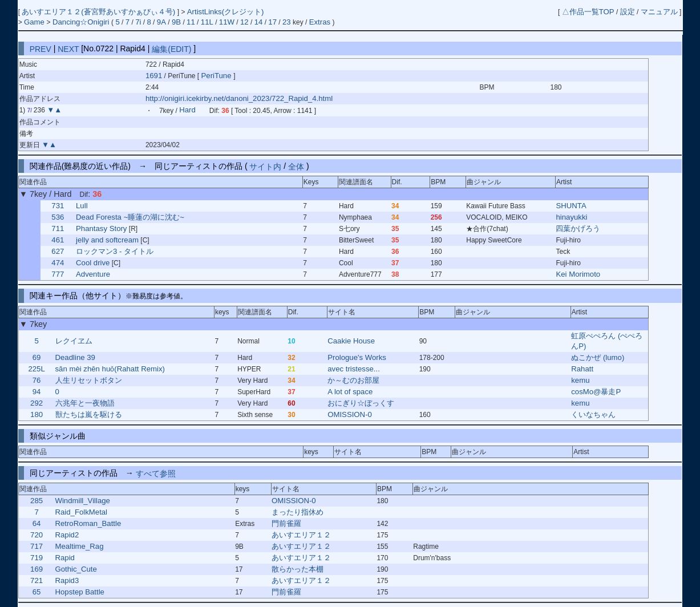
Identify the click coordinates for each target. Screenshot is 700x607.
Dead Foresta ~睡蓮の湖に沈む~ (130, 217)
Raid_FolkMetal (81, 512)
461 (58, 240)
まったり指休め (298, 512)
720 (37, 535)
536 (58, 217)
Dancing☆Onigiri (82, 22)
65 (37, 592)
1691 (154, 76)
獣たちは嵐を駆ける (89, 414)
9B (176, 22)
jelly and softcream (107, 240)
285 (37, 501)
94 (37, 392)
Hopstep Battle (80, 592)
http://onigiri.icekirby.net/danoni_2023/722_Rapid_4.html (239, 98)
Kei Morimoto (578, 274)
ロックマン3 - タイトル (115, 251)
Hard (187, 110)
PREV (41, 48)
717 (37, 546)
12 (244, 22)
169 (37, 569)
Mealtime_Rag (79, 546)
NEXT (68, 48)
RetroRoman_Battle (88, 523)
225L (36, 369)
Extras (320, 22)
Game (35, 22)
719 (37, 558)
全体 (296, 166)
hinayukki (571, 217)
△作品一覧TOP (588, 12)
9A (161, 22)
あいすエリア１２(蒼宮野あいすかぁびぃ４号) (99, 12)
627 (58, 251)
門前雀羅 (286, 523)
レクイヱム (74, 341)
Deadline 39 (75, 357)
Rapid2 (67, 535)
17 (272, 22)
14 (259, 22)
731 (58, 206)
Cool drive (93, 263)
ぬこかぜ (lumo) (598, 357)
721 (37, 580)
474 (58, 263)
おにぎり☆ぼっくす (361, 403)
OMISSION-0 (350, 414)
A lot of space (350, 392)
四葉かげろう (578, 228)
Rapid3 (67, 580)
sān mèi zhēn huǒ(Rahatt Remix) (110, 369)
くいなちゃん (593, 414)
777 (58, 274)
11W (227, 22)
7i (138, 22)
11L (207, 22)
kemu (580, 380)
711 (58, 228)
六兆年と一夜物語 (85, 403)
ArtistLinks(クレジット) (226, 12)
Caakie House (351, 341)
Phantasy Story (101, 228)
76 (37, 380)
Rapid (64, 558)
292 (37, 403)
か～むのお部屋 (353, 380)
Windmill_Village (82, 501)
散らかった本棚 (298, 569)
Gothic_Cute (76, 569)
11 (191, 22)
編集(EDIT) (171, 48)
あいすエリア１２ (301, 535)
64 (37, 523)
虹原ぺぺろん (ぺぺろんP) (607, 341)
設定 (628, 12)
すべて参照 (156, 473)
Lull (82, 206)
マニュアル (659, 12)
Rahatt (582, 369)
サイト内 (265, 166)
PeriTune (218, 76)
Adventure (93, 274)
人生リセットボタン (89, 380)
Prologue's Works (357, 357)
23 (287, 22)
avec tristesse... (354, 369)
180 (37, 414)
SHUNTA (571, 206)
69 (37, 357)
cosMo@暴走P (596, 392)
